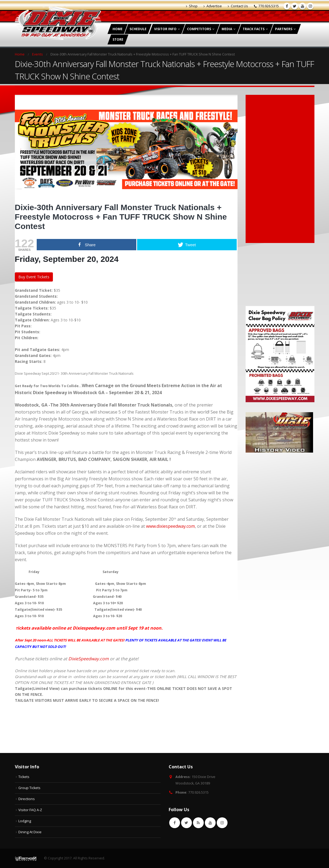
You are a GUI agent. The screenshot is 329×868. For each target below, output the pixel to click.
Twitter (186, 823)
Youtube (210, 823)
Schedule (138, 29)
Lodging (25, 821)
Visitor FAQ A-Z (30, 810)
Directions (27, 799)
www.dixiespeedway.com (170, 526)
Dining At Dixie (30, 832)
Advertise (213, 6)
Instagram (222, 823)
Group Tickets (29, 788)
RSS (198, 823)
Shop (192, 6)
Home (118, 29)
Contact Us (238, 6)
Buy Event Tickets (34, 277)
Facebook (175, 823)
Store (118, 39)
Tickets (24, 777)
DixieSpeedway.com (89, 659)
